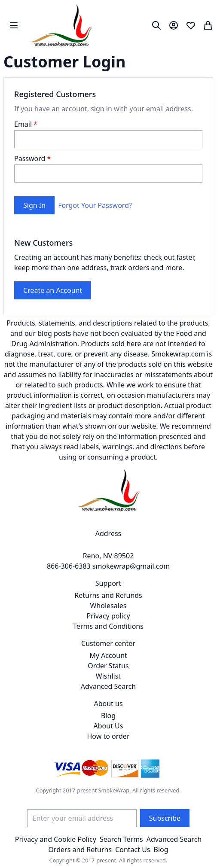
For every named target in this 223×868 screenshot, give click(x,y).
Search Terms (121, 839)
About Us (108, 726)
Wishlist (108, 676)
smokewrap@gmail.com (131, 566)
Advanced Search (108, 686)
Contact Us (133, 850)
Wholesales (108, 606)
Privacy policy (108, 616)
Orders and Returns (80, 850)
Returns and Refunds (108, 595)
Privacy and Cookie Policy (56, 839)
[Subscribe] (165, 818)
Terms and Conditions (108, 626)
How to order (108, 736)
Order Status (108, 666)
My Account (108, 655)
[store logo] (61, 25)
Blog (108, 716)
